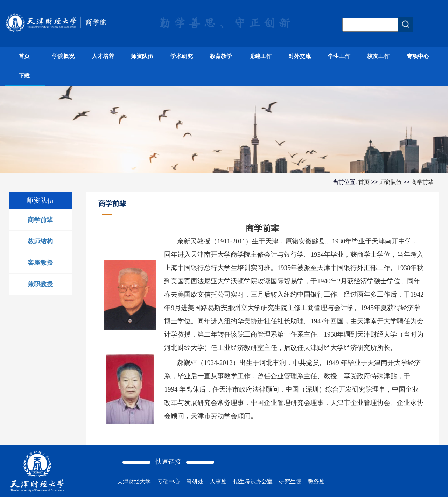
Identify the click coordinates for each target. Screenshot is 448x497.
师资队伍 (142, 56)
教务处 (316, 481)
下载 (24, 76)
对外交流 (300, 56)
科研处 (195, 481)
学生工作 (339, 56)
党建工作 (260, 56)
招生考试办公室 (253, 481)
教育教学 (221, 56)
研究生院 (290, 481)
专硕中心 (169, 481)
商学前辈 (422, 182)
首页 (24, 56)
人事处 (218, 481)
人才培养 (103, 56)
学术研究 (182, 56)
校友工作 (378, 56)
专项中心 (418, 56)
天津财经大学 (134, 481)
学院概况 (63, 56)
